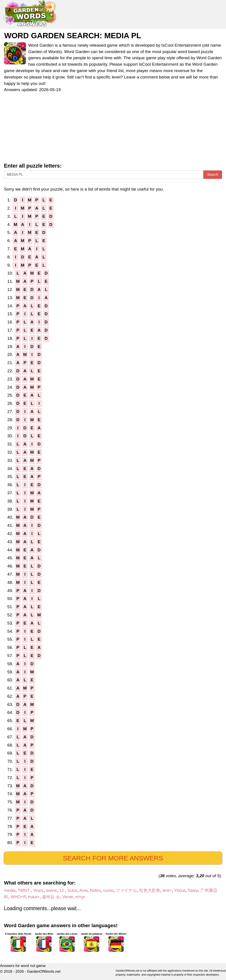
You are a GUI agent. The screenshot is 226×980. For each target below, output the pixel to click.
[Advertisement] (113, 130)
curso (108, 890)
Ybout (180, 890)
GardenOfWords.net (44, 971)
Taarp (193, 890)
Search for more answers (113, 858)
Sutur (72, 890)
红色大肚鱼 (150, 890)
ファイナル (126, 890)
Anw (83, 890)
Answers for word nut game (23, 966)
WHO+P (18, 897)
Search (213, 175)
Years (38, 890)
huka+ (34, 897)
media (10, 890)
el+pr (80, 897)
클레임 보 (51, 897)
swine (51, 890)
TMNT (24, 890)
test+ (167, 890)
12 (62, 890)
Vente (68, 897)
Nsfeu (95, 890)
